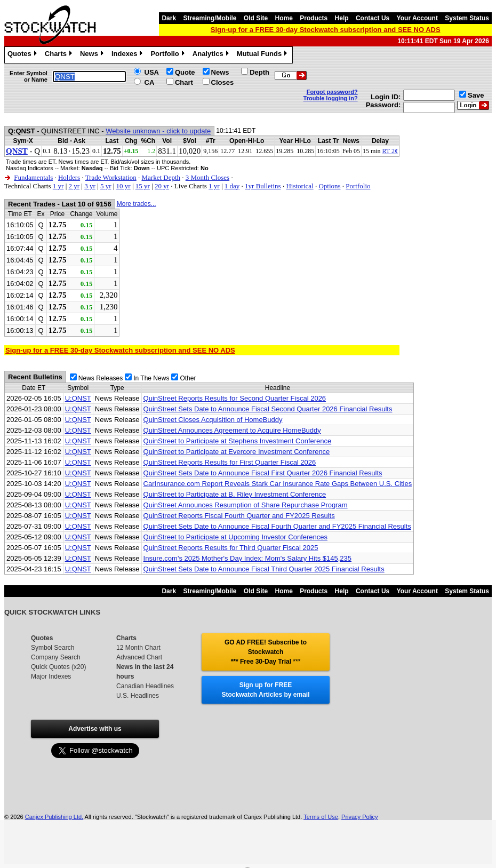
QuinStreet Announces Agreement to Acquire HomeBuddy (232, 430)
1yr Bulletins (263, 186)
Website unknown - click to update (158, 131)
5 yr (106, 186)
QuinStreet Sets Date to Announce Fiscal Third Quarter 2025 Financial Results (264, 569)
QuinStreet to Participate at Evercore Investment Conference (237, 452)
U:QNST (78, 398)
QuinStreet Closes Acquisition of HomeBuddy (213, 420)
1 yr (58, 186)
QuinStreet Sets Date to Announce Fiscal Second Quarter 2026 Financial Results (268, 409)
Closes (223, 82)
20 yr (162, 186)
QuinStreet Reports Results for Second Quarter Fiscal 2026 (235, 398)
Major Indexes (51, 676)
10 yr (123, 186)
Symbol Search (53, 648)
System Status (467, 18)
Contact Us (373, 18)
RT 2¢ (390, 151)
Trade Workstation (111, 177)
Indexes (128, 55)
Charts (60, 55)
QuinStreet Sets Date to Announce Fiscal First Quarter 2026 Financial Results (263, 473)
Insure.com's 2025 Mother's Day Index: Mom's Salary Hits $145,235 (247, 558)
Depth (259, 72)
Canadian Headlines (145, 686)
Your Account (417, 18)
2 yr (74, 186)
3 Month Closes (207, 177)
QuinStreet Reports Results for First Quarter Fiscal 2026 (230, 462)
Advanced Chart (139, 657)
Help (342, 18)
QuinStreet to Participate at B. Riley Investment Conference (235, 494)
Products (314, 18)
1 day (232, 186)
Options (329, 186)
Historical (299, 186)
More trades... (137, 204)
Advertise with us (95, 729)
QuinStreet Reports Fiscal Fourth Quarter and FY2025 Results (239, 516)
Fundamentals (33, 177)
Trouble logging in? (331, 98)
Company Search (56, 657)
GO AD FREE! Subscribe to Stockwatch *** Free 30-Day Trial (266, 652)
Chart (184, 82)
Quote (185, 72)
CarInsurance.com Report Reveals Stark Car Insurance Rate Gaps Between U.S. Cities (278, 484)
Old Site (256, 18)
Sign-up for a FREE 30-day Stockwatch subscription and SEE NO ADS (326, 30)
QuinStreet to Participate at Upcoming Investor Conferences (235, 537)
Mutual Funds (263, 55)
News (93, 55)
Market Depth (161, 177)
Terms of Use (321, 817)
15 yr (143, 186)
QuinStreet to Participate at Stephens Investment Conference (238, 441)
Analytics (212, 55)
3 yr (90, 186)
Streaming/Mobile (210, 18)
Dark (169, 18)
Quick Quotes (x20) (58, 667)
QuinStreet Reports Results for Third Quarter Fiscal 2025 (231, 548)
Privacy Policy (359, 817)
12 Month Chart (138, 648)
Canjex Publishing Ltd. (54, 817)
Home (284, 18)
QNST (17, 151)
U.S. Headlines (138, 696)
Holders (69, 177)
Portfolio (169, 55)
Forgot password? (332, 92)
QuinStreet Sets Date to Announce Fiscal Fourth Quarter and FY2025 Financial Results (277, 526)
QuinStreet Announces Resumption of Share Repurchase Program (246, 505)
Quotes (23, 55)
